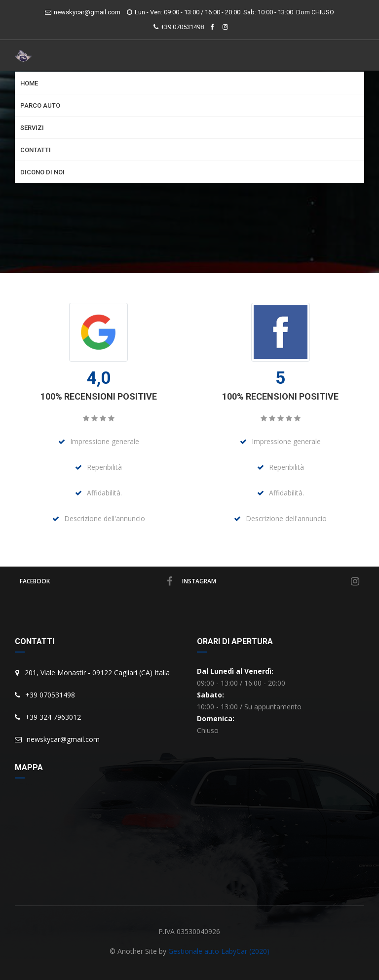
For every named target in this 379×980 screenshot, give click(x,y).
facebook (96, 581)
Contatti (36, 150)
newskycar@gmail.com (83, 12)
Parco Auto (40, 105)
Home (29, 83)
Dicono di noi (42, 172)
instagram (271, 581)
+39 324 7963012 (48, 717)
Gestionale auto (194, 951)
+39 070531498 (179, 27)
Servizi (32, 128)
